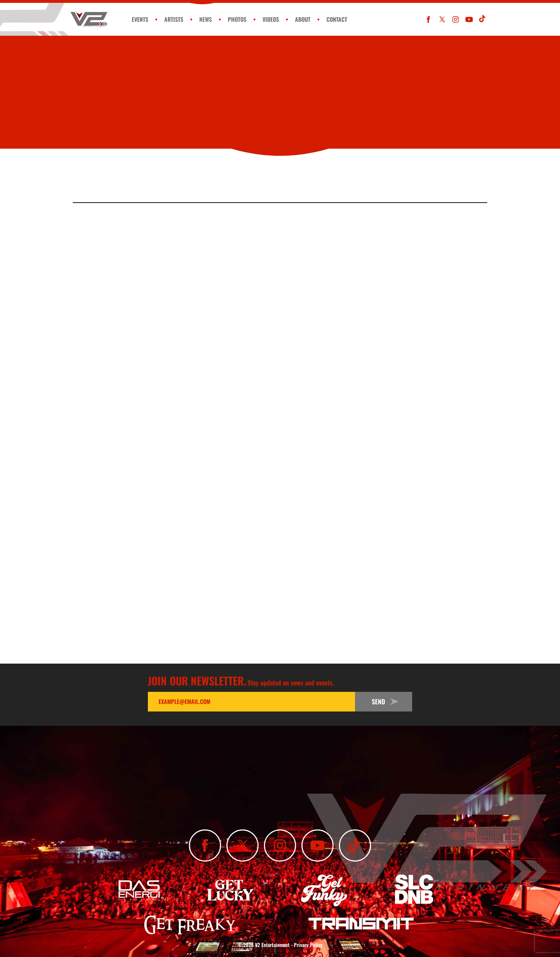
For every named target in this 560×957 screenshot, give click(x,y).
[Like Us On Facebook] (428, 19)
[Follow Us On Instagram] (456, 19)
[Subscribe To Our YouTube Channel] (469, 19)
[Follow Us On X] (442, 19)
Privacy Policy (308, 945)
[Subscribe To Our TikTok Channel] (483, 19)
